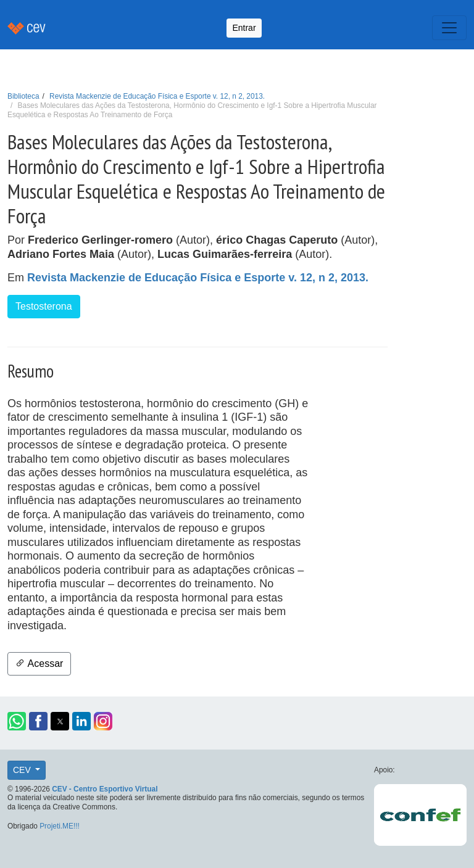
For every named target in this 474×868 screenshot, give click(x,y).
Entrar (244, 28)
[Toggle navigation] (449, 28)
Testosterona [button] (44, 306)
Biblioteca (23, 96)
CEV (23, 770)
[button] (17, 721)
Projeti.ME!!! (60, 826)
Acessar (39, 663)
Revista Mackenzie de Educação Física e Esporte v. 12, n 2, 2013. (157, 96)
